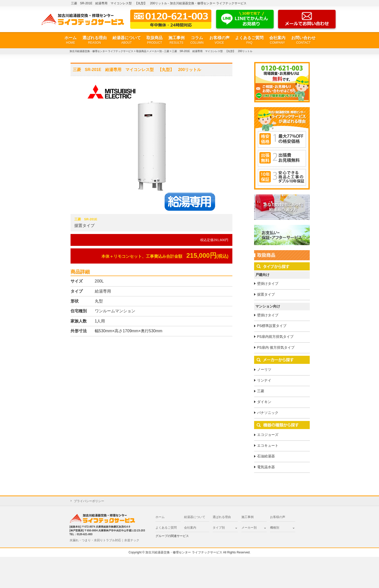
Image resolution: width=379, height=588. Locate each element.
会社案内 (277, 40)
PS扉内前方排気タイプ (275, 337)
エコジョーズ (268, 435)
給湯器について (127, 40)
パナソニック (268, 413)
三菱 (261, 391)
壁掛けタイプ (268, 284)
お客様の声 (219, 40)
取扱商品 (154, 40)
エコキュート (268, 445)
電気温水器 (266, 467)
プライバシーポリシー (89, 501)
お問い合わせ (303, 40)
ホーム (71, 40)
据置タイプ (266, 294)
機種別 (275, 528)
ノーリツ (264, 369)
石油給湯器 (266, 456)
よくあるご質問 (249, 40)
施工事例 (176, 40)
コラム (197, 40)
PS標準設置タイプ (272, 326)
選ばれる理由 (95, 40)
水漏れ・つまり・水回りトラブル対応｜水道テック (104, 540)
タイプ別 (219, 528)
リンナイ (264, 380)
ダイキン (264, 402)
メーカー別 (249, 528)
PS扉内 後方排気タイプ (276, 347)
